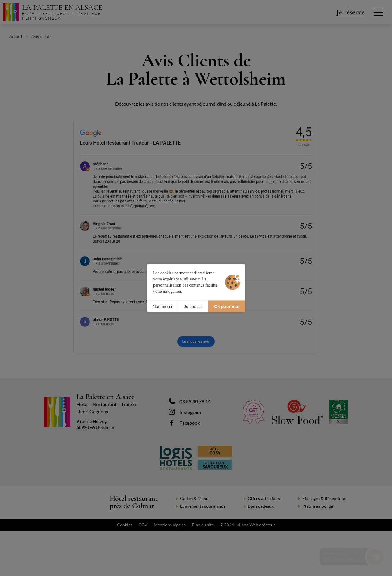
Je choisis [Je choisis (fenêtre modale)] (193, 306)
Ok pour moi (227, 306)
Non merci (162, 306)
